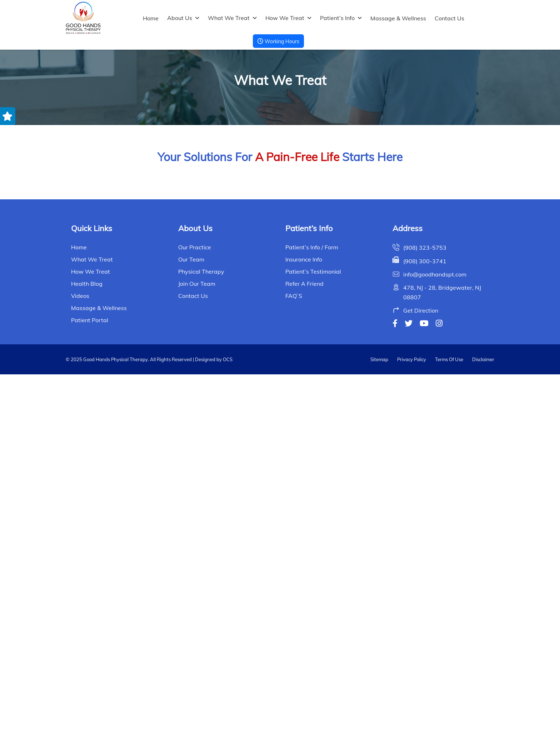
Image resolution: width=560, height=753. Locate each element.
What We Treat (229, 18)
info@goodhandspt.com (435, 653)
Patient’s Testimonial (313, 650)
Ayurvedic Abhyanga (280, 271)
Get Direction (421, 689)
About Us (180, 18)
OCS (227, 738)
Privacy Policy (412, 738)
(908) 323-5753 (425, 627)
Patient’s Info (337, 18)
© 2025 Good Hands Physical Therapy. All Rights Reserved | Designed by (144, 738)
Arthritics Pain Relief (137, 271)
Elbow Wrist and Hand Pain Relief (280, 505)
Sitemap (379, 738)
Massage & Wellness (398, 18)
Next (315, 541)
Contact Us (449, 18)
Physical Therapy (201, 650)
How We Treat (285, 18)
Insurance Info (304, 638)
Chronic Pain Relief (280, 387)
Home (151, 18)
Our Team (191, 638)
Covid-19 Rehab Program (423, 387)
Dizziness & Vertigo (137, 505)
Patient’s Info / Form (312, 626)
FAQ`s (294, 675)
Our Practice (195, 626)
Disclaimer (483, 738)
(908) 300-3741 (425, 640)
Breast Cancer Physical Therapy (137, 387)
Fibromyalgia (423, 505)
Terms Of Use (449, 738)
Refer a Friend (304, 663)
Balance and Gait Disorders (423, 271)
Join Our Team (197, 663)
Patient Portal (90, 699)
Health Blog (87, 663)
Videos (80, 675)
